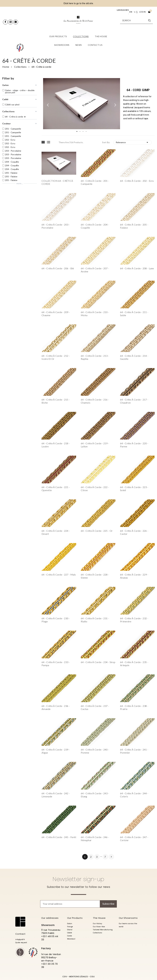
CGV (65, 977)
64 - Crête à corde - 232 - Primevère (134, 620)
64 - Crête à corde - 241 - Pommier (134, 751)
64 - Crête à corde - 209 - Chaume (56, 314)
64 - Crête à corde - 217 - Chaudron (134, 401)
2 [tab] (80, 132)
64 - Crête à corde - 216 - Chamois (95, 401)
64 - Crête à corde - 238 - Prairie (134, 707)
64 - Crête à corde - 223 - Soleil (134, 489)
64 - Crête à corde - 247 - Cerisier (134, 839)
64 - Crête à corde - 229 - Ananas (134, 576)
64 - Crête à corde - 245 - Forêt (59, 837)
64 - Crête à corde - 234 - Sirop (98, 662)
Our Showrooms (128, 918)
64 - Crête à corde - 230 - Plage (56, 620)
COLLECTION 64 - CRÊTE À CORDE (57, 182)
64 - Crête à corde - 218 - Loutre (56, 445)
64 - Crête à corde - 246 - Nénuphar (95, 839)
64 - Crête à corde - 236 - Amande (56, 707)
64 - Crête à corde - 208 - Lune (137, 268)
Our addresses (50, 918)
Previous (48, 104)
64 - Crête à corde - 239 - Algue (56, 751)
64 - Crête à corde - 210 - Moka (95, 314)
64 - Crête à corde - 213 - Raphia (95, 357)
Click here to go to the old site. (78, 3)
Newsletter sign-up (78, 879)
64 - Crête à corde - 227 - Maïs (59, 575)
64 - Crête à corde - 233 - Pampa (56, 664)
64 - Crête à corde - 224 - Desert (56, 532)
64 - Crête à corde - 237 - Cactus (95, 707)
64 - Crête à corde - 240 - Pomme (95, 751)
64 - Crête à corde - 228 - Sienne (95, 576)
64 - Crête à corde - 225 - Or (97, 531)
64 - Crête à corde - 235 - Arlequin (134, 664)
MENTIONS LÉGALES (78, 977)
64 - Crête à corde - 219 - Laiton (95, 445)
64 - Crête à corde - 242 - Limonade (56, 795)
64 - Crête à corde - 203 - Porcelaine (56, 226)
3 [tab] (83, 132)
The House (99, 918)
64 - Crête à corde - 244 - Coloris (134, 795)
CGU (92, 977)
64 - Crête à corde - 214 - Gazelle (134, 357)
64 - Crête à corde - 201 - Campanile (95, 182)
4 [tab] (86, 132)
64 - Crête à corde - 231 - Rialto (95, 620)
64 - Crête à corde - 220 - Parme (134, 445)
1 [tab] (77, 132)
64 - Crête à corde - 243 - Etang (95, 795)
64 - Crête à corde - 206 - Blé (58, 268)
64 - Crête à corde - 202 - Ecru (137, 181)
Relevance (133, 142)
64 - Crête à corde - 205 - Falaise (134, 226)
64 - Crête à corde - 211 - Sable (134, 314)
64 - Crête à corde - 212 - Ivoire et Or (56, 357)
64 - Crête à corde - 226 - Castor (134, 532)
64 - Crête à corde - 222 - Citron (95, 489)
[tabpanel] (82, 104)
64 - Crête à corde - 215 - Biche (56, 401)
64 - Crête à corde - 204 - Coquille (95, 226)
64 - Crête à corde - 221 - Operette (56, 489)
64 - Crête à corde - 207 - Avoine (95, 270)
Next (115, 104)
